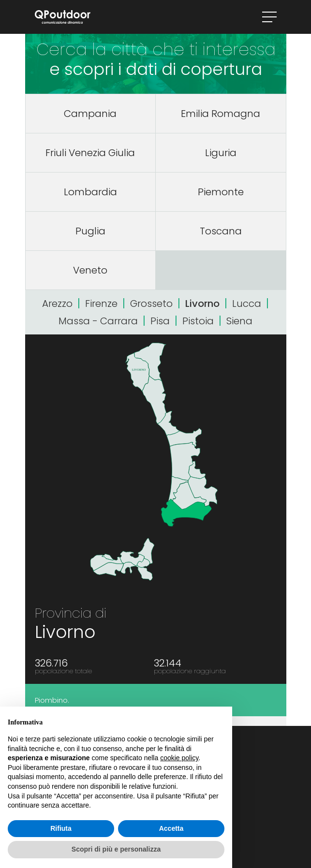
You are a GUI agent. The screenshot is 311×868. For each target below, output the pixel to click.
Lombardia (90, 192)
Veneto (90, 270)
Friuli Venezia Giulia (90, 153)
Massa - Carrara (98, 321)
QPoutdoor (63, 17)
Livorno (202, 304)
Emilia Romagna (221, 114)
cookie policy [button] (179, 758)
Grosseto (151, 304)
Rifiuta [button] (61, 828)
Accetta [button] (171, 828)
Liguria (221, 153)
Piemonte (221, 192)
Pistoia (198, 321)
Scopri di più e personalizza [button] (116, 849)
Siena (239, 321)
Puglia (90, 231)
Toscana (221, 231)
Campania (90, 114)
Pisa (160, 321)
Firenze (101, 304)
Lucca (247, 304)
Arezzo (57, 304)
